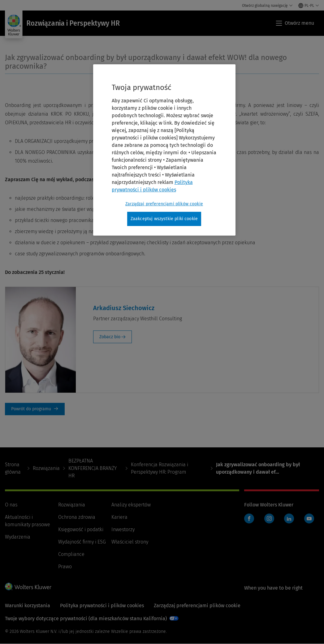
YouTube (309, 518)
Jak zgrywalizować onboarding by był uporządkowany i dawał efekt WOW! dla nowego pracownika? (146, 62)
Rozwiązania (46, 468)
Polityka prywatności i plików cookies (102, 606)
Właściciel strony (130, 542)
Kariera (119, 517)
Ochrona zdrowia (77, 517)
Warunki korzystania (28, 606)
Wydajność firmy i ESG (82, 542)
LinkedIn (289, 518)
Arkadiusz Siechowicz (124, 308)
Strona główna (13, 468)
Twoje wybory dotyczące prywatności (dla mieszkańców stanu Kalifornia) (86, 618)
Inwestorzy (123, 529)
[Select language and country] (309, 6)
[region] (164, 150)
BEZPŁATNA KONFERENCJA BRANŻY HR (93, 468)
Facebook (249, 518)
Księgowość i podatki (81, 529)
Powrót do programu (35, 409)
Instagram (269, 518)
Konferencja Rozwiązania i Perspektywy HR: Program (160, 468)
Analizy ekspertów (131, 505)
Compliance (71, 554)
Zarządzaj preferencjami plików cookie (197, 606)
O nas (11, 505)
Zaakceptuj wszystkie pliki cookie (164, 219)
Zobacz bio (110, 337)
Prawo (65, 567)
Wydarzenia (18, 537)
